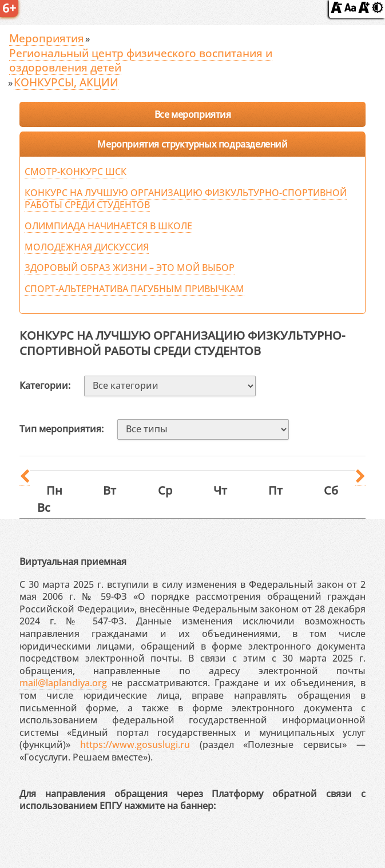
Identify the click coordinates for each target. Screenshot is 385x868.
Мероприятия (47, 38)
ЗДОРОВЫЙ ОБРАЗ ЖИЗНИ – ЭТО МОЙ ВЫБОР (130, 268)
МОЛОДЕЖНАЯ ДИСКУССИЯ (87, 247)
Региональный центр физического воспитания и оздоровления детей (141, 60)
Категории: (45, 385)
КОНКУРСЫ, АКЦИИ (66, 82)
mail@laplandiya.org (63, 683)
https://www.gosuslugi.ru (135, 744)
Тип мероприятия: (61, 429)
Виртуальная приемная (73, 562)
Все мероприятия (193, 114)
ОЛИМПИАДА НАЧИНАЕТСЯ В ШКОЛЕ (108, 226)
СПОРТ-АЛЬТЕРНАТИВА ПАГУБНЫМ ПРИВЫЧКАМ (134, 289)
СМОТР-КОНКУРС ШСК (76, 172)
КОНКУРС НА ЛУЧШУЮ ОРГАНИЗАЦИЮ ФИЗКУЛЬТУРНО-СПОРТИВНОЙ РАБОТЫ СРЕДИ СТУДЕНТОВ (186, 199)
